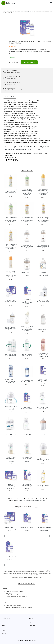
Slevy (3, 625)
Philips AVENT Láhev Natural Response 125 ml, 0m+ (43, 459)
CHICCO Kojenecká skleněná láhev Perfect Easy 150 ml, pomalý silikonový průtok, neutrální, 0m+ (27, 192)
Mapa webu (32, 622)
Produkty (7, 11)
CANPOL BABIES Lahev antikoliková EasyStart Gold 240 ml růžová (43, 355)
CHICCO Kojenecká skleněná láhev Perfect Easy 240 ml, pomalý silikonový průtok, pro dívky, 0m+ (11, 274)
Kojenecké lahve (30, 11)
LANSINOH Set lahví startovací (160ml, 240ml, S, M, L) (11, 302)
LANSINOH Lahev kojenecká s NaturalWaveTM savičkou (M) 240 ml (9, 558)
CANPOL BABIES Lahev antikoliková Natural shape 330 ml (43, 246)
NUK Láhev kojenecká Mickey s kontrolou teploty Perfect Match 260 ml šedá (43, 302)
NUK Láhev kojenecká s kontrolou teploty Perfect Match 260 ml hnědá (11, 329)
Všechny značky (6, 619)
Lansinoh (40, 578)
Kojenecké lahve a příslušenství (21, 11)
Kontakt (4, 634)
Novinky (4, 622)
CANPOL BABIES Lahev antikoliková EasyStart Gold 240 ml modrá (11, 381)
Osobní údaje (32, 625)
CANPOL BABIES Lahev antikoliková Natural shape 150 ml (27, 274)
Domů (4, 11)
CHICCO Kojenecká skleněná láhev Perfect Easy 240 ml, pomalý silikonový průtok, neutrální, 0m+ (43, 192)
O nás (4, 631)
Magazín (31, 619)
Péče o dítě (12, 11)
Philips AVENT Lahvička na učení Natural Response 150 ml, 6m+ (11, 408)
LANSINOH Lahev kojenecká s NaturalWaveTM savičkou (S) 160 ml (27, 529)
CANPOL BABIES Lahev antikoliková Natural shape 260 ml (27, 246)
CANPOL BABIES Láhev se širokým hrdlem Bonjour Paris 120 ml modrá (43, 274)
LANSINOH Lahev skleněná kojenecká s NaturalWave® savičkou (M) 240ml (45, 529)
